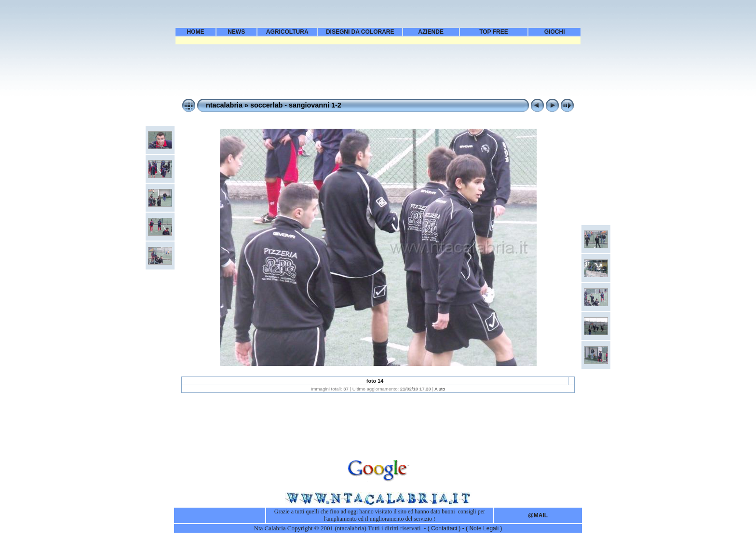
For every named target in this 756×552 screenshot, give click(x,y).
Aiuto (440, 389)
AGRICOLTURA (287, 32)
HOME (195, 32)
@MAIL (538, 515)
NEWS (236, 32)
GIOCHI (555, 32)
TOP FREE (494, 32)
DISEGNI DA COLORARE (360, 32)
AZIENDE (431, 32)
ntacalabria (224, 105)
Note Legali (485, 528)
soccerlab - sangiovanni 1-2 (296, 105)
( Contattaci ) (445, 528)
